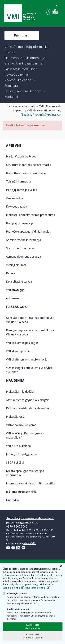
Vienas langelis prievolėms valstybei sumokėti (29, 370)
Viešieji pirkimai (16, 265)
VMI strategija (15, 290)
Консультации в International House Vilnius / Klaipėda (30, 332)
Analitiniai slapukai (16, 609)
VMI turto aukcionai (19, 446)
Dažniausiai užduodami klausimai (27, 408)
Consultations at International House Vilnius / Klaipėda (30, 320)
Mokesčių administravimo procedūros (31, 215)
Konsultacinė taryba (19, 282)
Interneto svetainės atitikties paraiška (31, 483)
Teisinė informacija (18, 182)
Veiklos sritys (15, 198)
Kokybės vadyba (17, 207)
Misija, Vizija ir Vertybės (21, 157)
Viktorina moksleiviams (21, 425)
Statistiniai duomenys (20, 248)
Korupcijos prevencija (20, 223)
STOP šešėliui (15, 463)
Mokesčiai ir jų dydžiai (20, 392)
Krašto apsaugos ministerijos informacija (25, 473)
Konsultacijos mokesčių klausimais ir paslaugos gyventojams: (30, 520)
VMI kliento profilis (18, 351)
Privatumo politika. (36, 588)
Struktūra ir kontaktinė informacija (29, 165)
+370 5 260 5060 (17, 527)
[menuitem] (26, 47)
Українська (52, 115)
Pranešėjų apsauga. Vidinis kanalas (28, 232)
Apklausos (13, 298)
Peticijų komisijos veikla (22, 190)
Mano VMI (30, 543)
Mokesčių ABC (15, 417)
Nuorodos (13, 500)
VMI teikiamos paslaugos (22, 343)
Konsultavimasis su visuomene (26, 173)
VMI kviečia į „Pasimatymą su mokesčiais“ (25, 436)
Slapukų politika (12, 588)
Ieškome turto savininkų (22, 492)
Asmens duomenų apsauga (23, 257)
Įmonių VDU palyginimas (22, 454)
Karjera (11, 273)
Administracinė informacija (23, 240)
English (26, 115)
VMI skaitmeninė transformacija (27, 360)
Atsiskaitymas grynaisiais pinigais (28, 400)
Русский (38, 115)
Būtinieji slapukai (15, 594)
